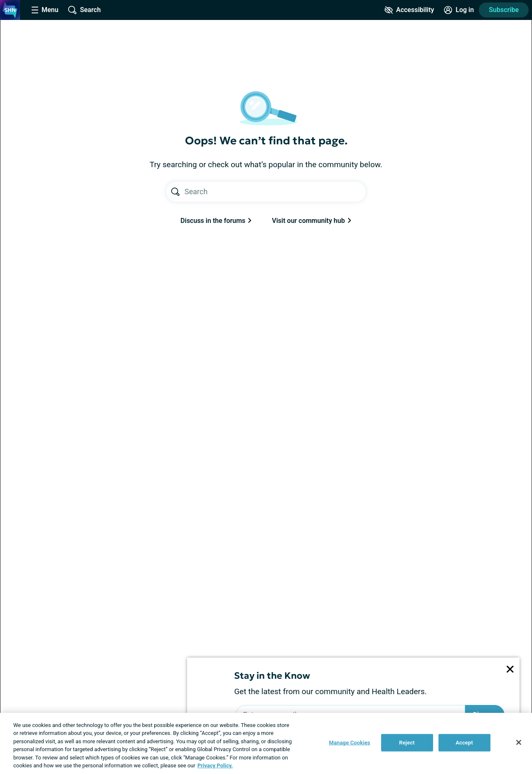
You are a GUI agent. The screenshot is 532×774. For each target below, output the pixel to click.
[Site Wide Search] (84, 10)
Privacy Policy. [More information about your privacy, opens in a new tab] (215, 765)
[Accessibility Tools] (409, 10)
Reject (407, 743)
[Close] (519, 742)
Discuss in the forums (216, 221)
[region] (266, 743)
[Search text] (275, 192)
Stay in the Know (272, 676)
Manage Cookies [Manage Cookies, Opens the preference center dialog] (350, 743)
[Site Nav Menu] (45, 10)
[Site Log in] (459, 10)
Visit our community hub (312, 221)
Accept (464, 743)
